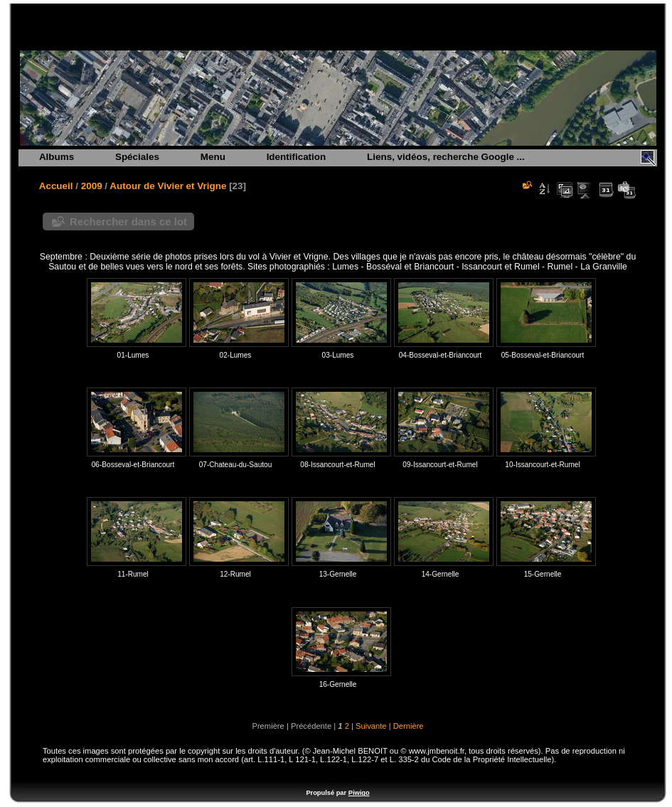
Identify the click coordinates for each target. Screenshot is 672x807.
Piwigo (359, 793)
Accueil (56, 186)
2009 (92, 186)
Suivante (371, 726)
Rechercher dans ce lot (128, 221)
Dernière (409, 726)
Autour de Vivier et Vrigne (168, 186)
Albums (57, 157)
